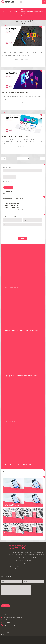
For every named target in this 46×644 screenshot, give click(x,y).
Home (17, 6)
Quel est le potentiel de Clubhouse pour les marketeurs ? (19, 267)
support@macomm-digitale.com (11, 532)
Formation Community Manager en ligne (14, 209)
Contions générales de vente (8, 540)
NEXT (43, 158)
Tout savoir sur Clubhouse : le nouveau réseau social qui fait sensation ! (22, 293)
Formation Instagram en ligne (12, 204)
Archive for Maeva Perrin (25, 6)
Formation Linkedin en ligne (11, 205)
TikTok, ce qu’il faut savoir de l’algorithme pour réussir (18, 371)
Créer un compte (7, 193)
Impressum (4, 541)
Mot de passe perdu (8, 191)
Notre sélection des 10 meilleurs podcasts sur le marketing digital (21, 319)
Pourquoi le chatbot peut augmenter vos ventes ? (16, 93)
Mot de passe (6, 174)
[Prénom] (13, 220)
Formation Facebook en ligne (12, 207)
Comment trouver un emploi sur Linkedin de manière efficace (20, 345)
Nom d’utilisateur (7, 167)
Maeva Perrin (19, 59)
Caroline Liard (9, 269)
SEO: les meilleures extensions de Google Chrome (16, 49)
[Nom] (32, 220)
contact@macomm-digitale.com (12, 529)
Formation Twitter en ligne (11, 202)
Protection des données (7, 538)
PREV (4, 158)
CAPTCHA (5, 228)
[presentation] (13, 232)
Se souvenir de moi (8, 182)
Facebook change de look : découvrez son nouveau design (18, 136)
